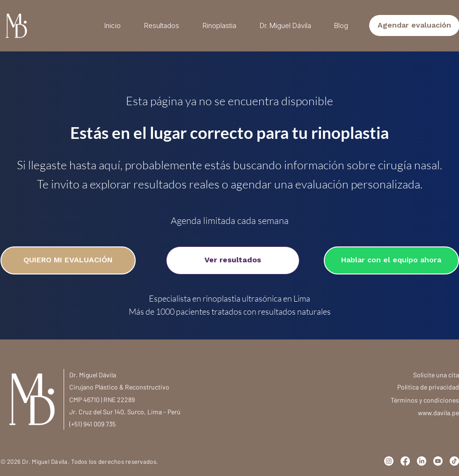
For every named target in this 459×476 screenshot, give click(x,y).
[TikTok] (454, 461)
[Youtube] (438, 461)
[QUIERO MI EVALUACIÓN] (68, 260)
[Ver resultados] (233, 260)
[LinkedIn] (422, 461)
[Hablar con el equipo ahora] (391, 260)
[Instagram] (389, 461)
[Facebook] (405, 461)
